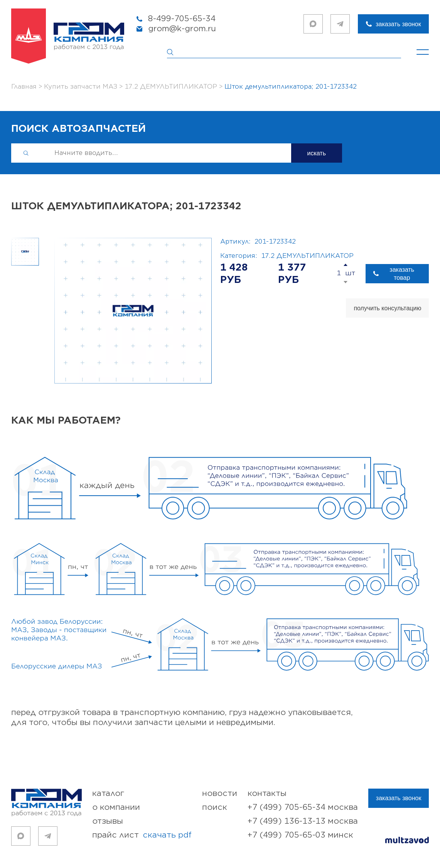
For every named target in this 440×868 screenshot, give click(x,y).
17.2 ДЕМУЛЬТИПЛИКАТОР (307, 256)
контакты (267, 793)
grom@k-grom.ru (182, 29)
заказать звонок (398, 24)
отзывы (108, 821)
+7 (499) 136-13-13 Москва (303, 821)
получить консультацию (387, 308)
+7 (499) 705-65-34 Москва (303, 807)
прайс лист (142, 835)
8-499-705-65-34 (182, 19)
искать (317, 153)
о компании (116, 807)
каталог (108, 793)
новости (220, 793)
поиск (215, 807)
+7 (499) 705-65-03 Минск (300, 835)
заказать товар (402, 274)
